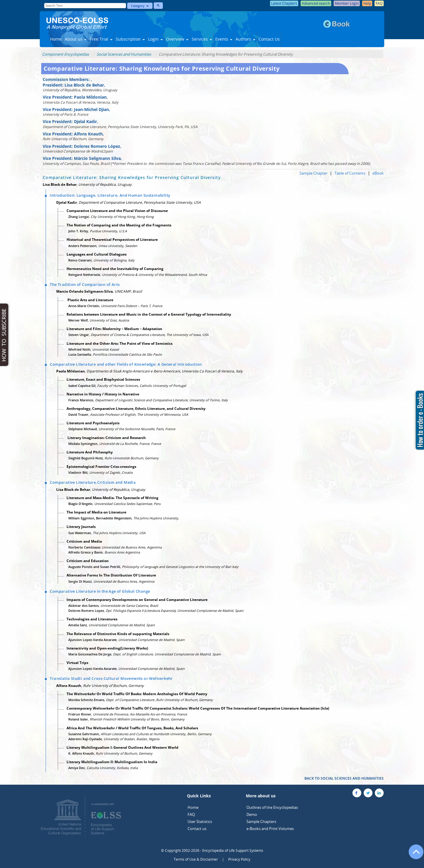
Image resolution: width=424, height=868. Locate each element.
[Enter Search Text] (85, 6)
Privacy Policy (239, 859)
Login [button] (155, 39)
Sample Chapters (261, 821)
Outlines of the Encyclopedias (272, 807)
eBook (378, 173)
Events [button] (224, 39)
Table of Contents (350, 173)
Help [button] (367, 3)
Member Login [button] (347, 3)
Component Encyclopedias (66, 54)
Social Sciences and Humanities (124, 54)
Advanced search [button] (316, 3)
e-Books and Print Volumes (270, 829)
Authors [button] (245, 39)
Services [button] (202, 39)
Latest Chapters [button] (284, 3)
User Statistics (200, 821)
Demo (252, 814)
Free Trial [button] (101, 39)
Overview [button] (177, 39)
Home (56, 39)
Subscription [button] (130, 39)
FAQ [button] (379, 3)
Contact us (197, 829)
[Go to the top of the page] (413, 855)
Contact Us (269, 39)
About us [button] (76, 39)
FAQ (191, 814)
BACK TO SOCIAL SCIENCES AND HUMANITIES (344, 778)
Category (140, 6)
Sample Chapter (313, 173)
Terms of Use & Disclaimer (196, 859)
